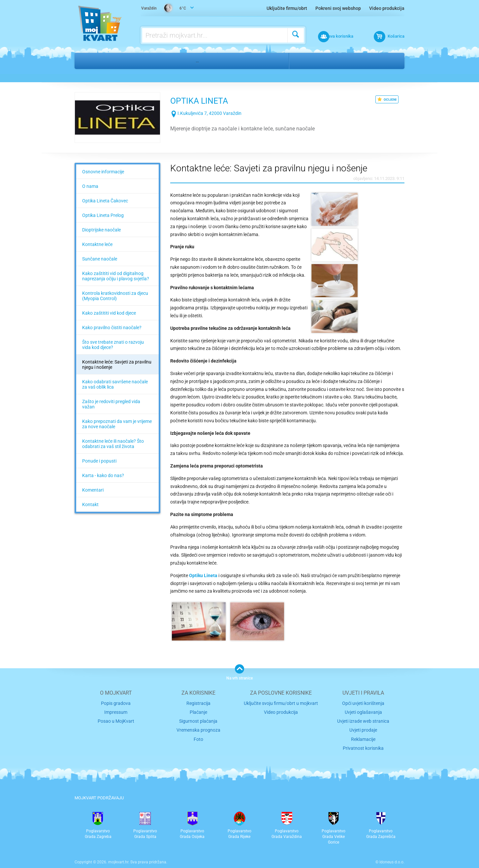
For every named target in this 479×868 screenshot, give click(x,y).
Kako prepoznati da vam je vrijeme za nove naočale (117, 424)
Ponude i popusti (99, 461)
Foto (198, 728)
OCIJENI (387, 99)
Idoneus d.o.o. (392, 850)
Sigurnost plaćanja (198, 711)
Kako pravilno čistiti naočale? (112, 328)
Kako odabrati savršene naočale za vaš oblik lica (115, 384)
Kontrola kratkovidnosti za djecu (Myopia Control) (115, 296)
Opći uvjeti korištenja (363, 694)
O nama (90, 186)
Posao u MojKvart (116, 711)
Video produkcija (387, 8)
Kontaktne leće (97, 244)
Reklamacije (363, 728)
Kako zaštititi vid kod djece (109, 313)
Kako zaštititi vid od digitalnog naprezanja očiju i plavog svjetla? (116, 276)
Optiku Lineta (203, 568)
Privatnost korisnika (363, 736)
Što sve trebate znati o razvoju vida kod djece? (113, 345)
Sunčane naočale (100, 259)
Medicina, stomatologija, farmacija (142, 61)
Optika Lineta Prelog (103, 215)
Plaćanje (198, 703)
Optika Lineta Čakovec (105, 201)
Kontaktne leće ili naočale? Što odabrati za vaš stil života (113, 444)
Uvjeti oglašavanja (363, 703)
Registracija (198, 694)
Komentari (93, 490)
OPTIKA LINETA (212, 100)
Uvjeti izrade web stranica (363, 711)
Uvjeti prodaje (363, 720)
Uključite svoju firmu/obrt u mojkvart (281, 694)
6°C (165, 9)
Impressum (116, 703)
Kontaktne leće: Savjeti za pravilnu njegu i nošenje (117, 365)
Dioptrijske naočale (101, 230)
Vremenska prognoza (198, 720)
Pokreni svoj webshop (338, 8)
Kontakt (90, 504)
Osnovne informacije (103, 172)
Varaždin (307, 61)
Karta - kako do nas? (103, 475)
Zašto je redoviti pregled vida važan (111, 404)
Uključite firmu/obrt (287, 8)
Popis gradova (116, 694)
